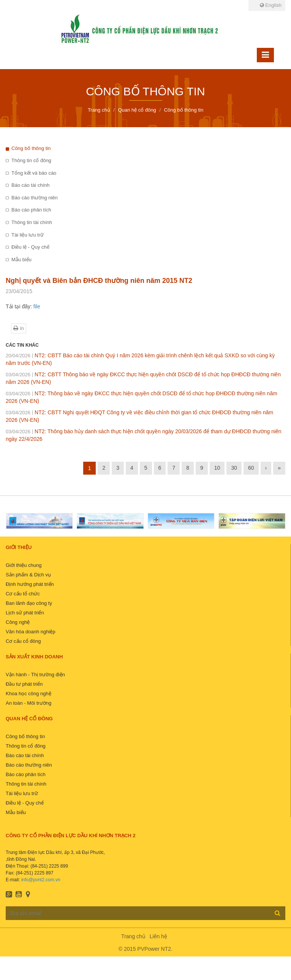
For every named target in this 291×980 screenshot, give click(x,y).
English (271, 5)
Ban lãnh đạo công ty (29, 603)
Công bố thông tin (31, 148)
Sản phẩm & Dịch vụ (28, 575)
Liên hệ (158, 936)
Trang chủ (133, 936)
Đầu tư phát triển (24, 684)
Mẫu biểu (21, 260)
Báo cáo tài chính (30, 185)
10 (217, 468)
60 (251, 468)
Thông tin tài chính (32, 222)
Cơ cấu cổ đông (23, 641)
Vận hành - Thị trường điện (35, 675)
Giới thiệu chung (24, 565)
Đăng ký (278, 913)
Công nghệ (18, 622)
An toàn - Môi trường (28, 703)
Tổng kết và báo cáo (34, 173)
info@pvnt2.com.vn (41, 880)
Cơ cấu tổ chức (23, 594)
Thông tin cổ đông (31, 160)
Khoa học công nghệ (28, 694)
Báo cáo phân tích (31, 210)
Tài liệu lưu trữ (28, 235)
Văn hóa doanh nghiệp (31, 632)
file (37, 306)
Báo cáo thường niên (35, 198)
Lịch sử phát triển (25, 613)
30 (234, 468)
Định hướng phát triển (30, 584)
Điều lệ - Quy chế (30, 247)
